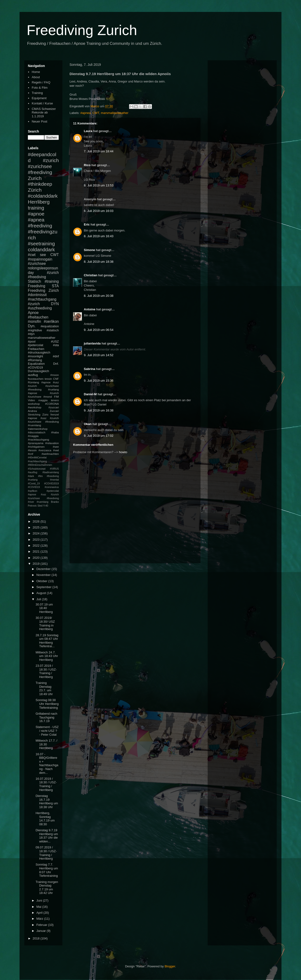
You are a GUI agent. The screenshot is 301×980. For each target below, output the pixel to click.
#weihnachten (50, 454)
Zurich (35, 178)
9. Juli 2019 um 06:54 (99, 330)
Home (36, 72)
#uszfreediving (40, 308)
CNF (56, 379)
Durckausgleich (38, 371)
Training (37, 93)
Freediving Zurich (82, 30)
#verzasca (45, 450)
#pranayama (36, 443)
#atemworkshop (38, 429)
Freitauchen (36, 349)
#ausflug (33, 472)
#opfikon (33, 491)
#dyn (31, 334)
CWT (96, 113)
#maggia (33, 436)
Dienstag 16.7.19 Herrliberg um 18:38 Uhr (47, 801)
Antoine (90, 309)
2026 (37, 521)
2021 (37, 552)
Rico (87, 165)
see (43, 255)
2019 (37, 564)
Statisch (34, 281)
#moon (55, 375)
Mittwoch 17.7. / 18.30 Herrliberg (46, 744)
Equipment (39, 98)
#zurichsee (37, 264)
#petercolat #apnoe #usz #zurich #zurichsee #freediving (43, 495)
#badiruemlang (51, 472)
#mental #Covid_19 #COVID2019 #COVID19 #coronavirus (43, 483)
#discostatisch (37, 432)
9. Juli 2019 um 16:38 (99, 410)
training (36, 208)
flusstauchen (36, 379)
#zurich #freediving (43, 275)
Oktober (42, 581)
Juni (40, 900)
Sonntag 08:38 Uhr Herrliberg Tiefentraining (47, 704)
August (42, 593)
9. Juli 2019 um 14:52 (99, 355)
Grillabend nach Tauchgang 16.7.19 (46, 717)
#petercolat (35, 345)
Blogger (170, 966)
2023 (37, 540)
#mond (48, 397)
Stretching (34, 414)
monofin (34, 321)
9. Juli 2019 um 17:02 (99, 436)
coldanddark (41, 249)
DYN (55, 304)
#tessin (32, 450)
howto (123, 452)
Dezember (44, 569)
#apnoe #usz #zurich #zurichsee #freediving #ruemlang (43, 422)
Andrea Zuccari (43, 411)
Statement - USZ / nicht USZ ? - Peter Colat (47, 731)
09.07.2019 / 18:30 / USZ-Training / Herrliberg (46, 853)
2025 (37, 527)
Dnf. (56, 364)
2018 (37, 938)
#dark (31, 476)
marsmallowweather (115, 113)
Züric (45, 414)
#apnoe (36, 214)
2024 (37, 533)
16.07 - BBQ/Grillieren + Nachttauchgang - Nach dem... (47, 763)
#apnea (86, 113)
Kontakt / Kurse (42, 103)
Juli (39, 599)
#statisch (53, 330)
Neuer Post (39, 121)
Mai (39, 907)
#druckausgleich (39, 352)
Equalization (36, 364)
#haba (55, 432)
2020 (37, 558)
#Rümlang (35, 360)
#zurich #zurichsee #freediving (43, 166)
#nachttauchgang (42, 299)
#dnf (56, 356)
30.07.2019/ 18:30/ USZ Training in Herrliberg (45, 623)
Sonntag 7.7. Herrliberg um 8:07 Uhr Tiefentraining (47, 870)
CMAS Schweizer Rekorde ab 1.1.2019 (44, 113)
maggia (43, 400)
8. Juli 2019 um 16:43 (99, 236)
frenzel (55, 414)
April (40, 913)
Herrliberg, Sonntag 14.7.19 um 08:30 (45, 819)
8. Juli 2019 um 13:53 (99, 185)
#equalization (50, 326)
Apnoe (33, 313)
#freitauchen (38, 317)
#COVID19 (35, 367)
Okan (88, 424)
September (44, 587)
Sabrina (90, 369)
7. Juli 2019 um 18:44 (99, 151)
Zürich (35, 190)
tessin (48, 379)
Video (31, 400)
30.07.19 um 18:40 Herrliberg (44, 608)
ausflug (33, 375)
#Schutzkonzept (37, 469)
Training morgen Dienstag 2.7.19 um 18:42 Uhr (47, 888)
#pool (32, 341)
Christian (90, 275)
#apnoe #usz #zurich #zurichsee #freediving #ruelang (43, 386)
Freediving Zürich (43, 290)
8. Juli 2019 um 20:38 (99, 296)
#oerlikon (51, 321)
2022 (37, 546)
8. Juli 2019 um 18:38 (99, 262)
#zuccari (54, 407)
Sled (40, 506)
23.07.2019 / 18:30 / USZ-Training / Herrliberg (46, 671)
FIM (56, 397)
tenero (55, 400)
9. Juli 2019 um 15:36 (99, 381)
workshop (34, 404)
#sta (56, 345)
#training (52, 281)
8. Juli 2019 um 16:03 (99, 211)
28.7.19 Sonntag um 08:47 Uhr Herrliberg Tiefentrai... (47, 641)
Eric (87, 224)
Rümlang (33, 382)
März (40, 919)
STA (55, 286)
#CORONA (52, 404)
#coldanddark (43, 196)
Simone (89, 250)
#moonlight (35, 356)
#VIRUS (54, 469)
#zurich (34, 304)
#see (56, 447)
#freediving (40, 226)
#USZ (55, 341)
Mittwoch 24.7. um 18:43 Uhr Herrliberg (47, 656)
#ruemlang (43, 502)
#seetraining (41, 244)
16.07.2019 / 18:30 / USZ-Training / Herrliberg (46, 784)
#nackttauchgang (38, 439)
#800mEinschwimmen (40, 465)
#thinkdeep (40, 184)
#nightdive (35, 330)
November (44, 575)
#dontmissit (37, 295)
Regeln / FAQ (41, 82)
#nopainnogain (40, 259)
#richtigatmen (36, 447)
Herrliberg (39, 202)
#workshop (35, 407)
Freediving (37, 286)
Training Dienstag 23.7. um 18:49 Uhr (44, 688)
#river (31, 502)
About (36, 77)
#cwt (32, 255)
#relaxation (52, 443)
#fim (40, 476)
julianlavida (92, 343)
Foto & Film (40, 88)
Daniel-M (90, 394)
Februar (42, 925)
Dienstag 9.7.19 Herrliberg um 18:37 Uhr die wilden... (47, 836)
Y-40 (46, 506)
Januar (42, 931)
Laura (88, 131)
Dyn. (32, 326)
